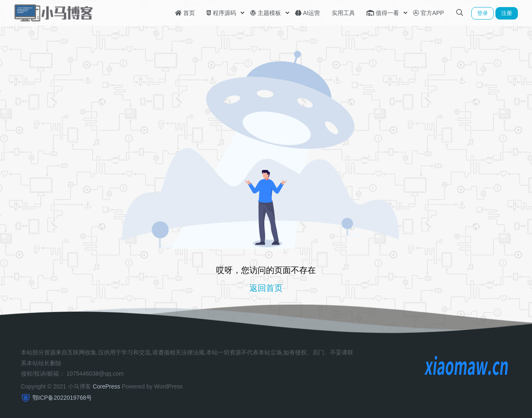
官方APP (429, 13)
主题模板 (266, 13)
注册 (507, 13)
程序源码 (221, 13)
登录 (483, 13)
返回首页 (266, 288)
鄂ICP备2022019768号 (62, 398)
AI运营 (308, 13)
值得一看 (383, 13)
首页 (185, 13)
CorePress (106, 386)
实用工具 (343, 13)
